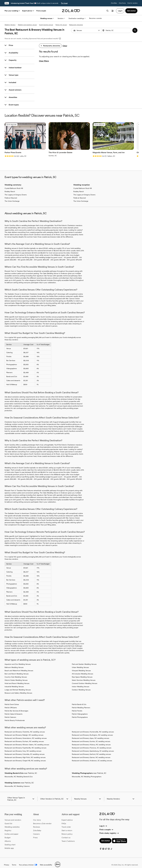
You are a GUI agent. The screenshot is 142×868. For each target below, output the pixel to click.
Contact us (66, 834)
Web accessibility (46, 861)
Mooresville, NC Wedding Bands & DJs (19, 773)
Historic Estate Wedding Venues (16, 676)
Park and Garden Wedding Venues (84, 660)
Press (35, 834)
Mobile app (9, 844)
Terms (14, 861)
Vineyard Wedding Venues (81, 667)
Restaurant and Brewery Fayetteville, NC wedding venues (25, 744)
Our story (37, 816)
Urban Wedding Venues (80, 664)
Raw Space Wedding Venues (82, 673)
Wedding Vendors (10, 25)
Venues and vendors (13, 816)
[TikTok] (112, 846)
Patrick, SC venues (61, 25)
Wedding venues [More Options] (47, 18)
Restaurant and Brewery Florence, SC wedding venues (92, 744)
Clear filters (44, 61)
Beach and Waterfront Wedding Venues (19, 667)
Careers (36, 830)
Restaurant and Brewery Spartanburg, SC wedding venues (93, 747)
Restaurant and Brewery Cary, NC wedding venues (23, 747)
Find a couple (41, 11)
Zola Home (122, 3)
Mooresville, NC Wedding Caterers (17, 782)
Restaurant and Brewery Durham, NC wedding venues (24, 738)
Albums (8, 837)
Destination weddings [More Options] (77, 18)
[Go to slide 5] (26, 144)
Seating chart (10, 841)
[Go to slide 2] (21, 144)
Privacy (7, 861)
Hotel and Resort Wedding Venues (17, 680)
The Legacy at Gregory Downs (16, 191)
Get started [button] (131, 11)
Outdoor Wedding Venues (81, 686)
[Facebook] (101, 846)
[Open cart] (113, 11)
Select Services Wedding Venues (84, 676)
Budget (8, 834)
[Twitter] (106, 846)
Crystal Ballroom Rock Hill (14, 185)
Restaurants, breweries (76, 25)
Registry (8, 827)
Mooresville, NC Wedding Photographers (87, 773)
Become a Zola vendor (42, 820)
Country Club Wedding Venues (16, 673)
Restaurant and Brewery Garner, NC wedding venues (91, 754)
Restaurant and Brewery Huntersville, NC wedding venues (93, 728)
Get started (105, 837)
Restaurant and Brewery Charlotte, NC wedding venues (25, 728)
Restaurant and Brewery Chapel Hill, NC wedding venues (25, 757)
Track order (66, 823)
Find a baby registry (109, 829)
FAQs (64, 820)
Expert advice (28, 11)
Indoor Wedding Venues (81, 683)
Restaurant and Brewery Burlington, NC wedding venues (92, 731)
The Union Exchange (12, 197)
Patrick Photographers (80, 713)
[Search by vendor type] (86, 30)
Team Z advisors (68, 837)
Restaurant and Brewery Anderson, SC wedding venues (92, 757)
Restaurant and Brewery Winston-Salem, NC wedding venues (27, 741)
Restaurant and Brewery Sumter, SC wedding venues (91, 738)
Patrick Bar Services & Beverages (16, 707)
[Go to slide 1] (19, 144)
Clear (65, 46)
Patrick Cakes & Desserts (13, 710)
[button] (99, 30)
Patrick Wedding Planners (81, 704)
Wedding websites (12, 823)
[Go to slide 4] (24, 144)
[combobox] (117, 30)
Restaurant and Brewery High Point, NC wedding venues (25, 754)
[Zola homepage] (71, 11)
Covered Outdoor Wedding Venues (85, 680)
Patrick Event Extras (12, 701)
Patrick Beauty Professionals (15, 717)
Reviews (37, 823)
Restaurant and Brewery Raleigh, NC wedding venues (24, 731)
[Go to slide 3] (22, 144)
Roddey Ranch (10, 188)
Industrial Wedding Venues (14, 683)
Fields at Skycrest (11, 194)
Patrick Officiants (11, 704)
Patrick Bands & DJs (79, 701)
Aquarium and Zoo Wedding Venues (18, 660)
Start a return (67, 827)
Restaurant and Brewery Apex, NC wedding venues (90, 734)
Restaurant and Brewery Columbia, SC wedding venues (25, 750)
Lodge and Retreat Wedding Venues (18, 686)
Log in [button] (120, 11)
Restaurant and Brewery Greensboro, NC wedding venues (26, 734)
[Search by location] (117, 30)
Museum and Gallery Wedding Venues (18, 689)
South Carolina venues (46, 25)
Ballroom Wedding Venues (14, 664)
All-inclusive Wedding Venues (82, 670)
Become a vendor (96, 18)
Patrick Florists (77, 707)
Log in (103, 822)
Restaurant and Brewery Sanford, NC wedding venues (91, 750)
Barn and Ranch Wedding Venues (17, 670)
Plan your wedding (12, 11)
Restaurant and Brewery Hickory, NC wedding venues (91, 741)
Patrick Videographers (80, 710)
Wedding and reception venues (27, 25)
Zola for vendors (132, 3)
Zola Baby (114, 3)
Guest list (8, 820)
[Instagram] (109, 846)
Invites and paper (12, 830)
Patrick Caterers (10, 713)
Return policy (67, 830)
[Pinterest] (103, 846)
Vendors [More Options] (61, 18)
